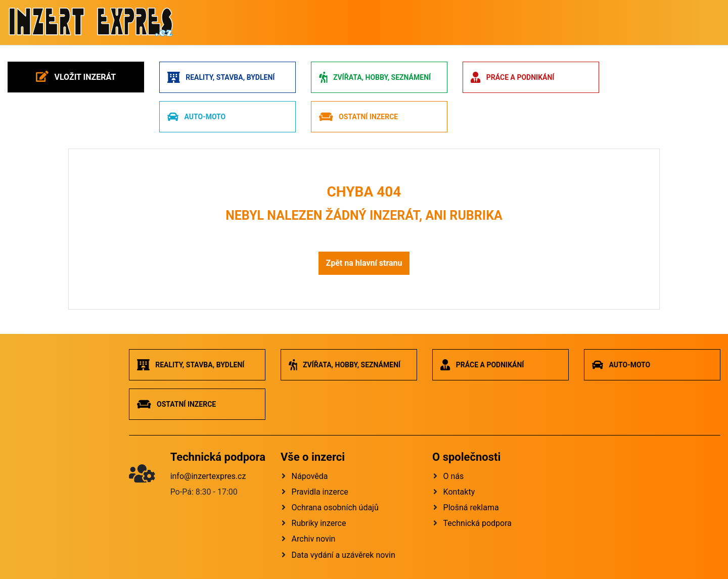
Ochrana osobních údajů (335, 508)
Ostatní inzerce (358, 117)
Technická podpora (477, 523)
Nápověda (310, 476)
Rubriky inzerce (319, 523)
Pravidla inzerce (320, 492)
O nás (454, 476)
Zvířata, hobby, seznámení (375, 77)
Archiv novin (314, 539)
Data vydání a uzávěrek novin (344, 555)
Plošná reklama (471, 508)
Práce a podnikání (512, 77)
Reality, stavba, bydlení (221, 77)
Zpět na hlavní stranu (364, 263)
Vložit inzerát (76, 76)
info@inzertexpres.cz (208, 476)
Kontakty (459, 492)
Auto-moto (196, 117)
